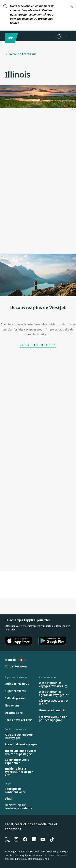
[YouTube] (43, 839)
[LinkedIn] (34, 839)
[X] (7, 839)
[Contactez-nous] (16, 667)
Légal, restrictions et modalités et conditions (31, 827)
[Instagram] (16, 839)
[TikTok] (52, 839)
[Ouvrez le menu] (69, 36)
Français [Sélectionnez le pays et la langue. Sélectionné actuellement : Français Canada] (16, 660)
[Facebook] (25, 839)
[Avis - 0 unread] (59, 36)
